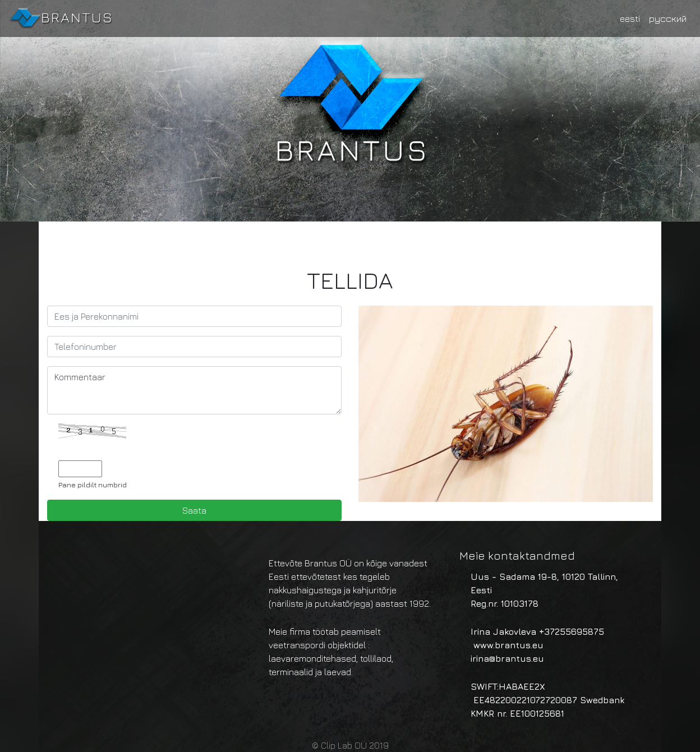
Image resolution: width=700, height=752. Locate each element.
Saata (194, 510)
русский (668, 19)
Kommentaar (194, 390)
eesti (630, 19)
